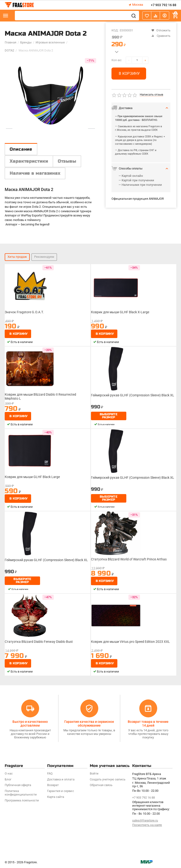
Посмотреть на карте (147, 825)
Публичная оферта (18, 785)
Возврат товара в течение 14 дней (148, 724)
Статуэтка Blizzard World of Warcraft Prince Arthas (129, 559)
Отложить (161, 30)
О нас (9, 773)
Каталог (6, 16)
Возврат (53, 785)
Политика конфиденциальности (21, 793)
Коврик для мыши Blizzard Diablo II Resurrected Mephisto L (40, 396)
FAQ (50, 773)
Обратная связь (101, 785)
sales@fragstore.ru (145, 820)
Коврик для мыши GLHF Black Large (32, 477)
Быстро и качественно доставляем (30, 724)
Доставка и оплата (61, 779)
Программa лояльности (22, 800)
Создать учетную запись (108, 779)
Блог (8, 779)
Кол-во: (117, 60)
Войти (94, 773)
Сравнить (161, 36)
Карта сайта (56, 797)
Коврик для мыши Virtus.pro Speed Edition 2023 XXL (130, 642)
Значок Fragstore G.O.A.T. (24, 312)
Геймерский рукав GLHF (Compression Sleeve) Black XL (133, 395)
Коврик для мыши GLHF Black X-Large (120, 312)
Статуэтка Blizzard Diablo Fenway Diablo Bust (39, 642)
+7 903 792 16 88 (164, 5)
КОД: (115, 30)
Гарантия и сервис (60, 791)
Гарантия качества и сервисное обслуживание (89, 724)
